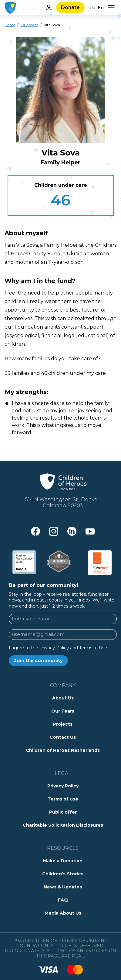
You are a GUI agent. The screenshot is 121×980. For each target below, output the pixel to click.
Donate (70, 7)
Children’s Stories (63, 874)
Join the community (39, 660)
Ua (92, 8)
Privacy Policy (63, 786)
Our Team (63, 711)
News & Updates (63, 887)
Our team (29, 25)
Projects (63, 724)
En (101, 8)
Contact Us (63, 737)
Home (10, 25)
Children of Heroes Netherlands (63, 750)
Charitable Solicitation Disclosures (63, 825)
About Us (63, 698)
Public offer (63, 812)
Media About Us (63, 913)
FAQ (63, 900)
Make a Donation (63, 861)
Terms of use (63, 799)
